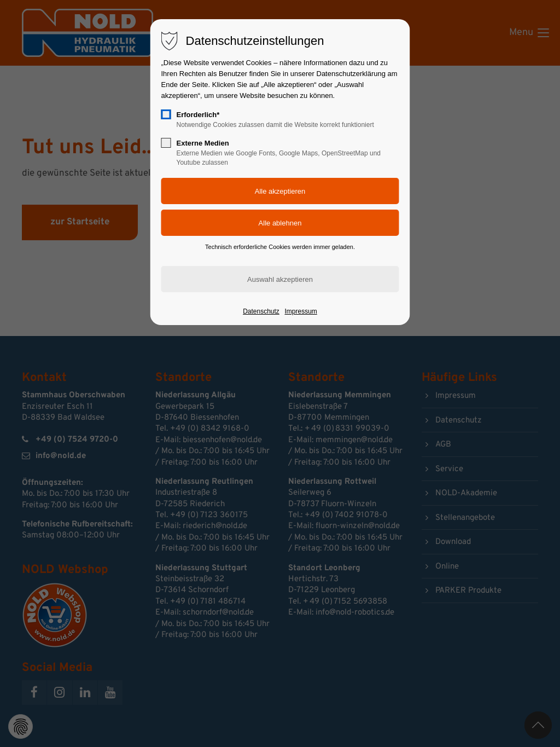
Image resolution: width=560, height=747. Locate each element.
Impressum (301, 311)
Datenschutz (261, 311)
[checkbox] (166, 114)
